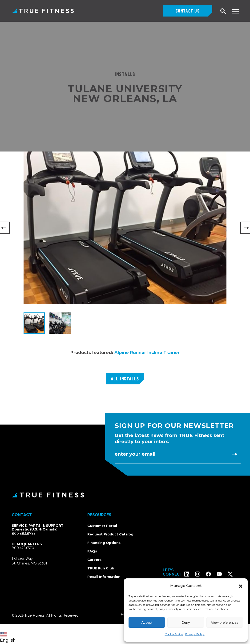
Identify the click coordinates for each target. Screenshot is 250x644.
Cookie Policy (174, 634)
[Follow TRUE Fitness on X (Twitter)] (236, 574)
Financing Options (104, 543)
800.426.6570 (23, 548)
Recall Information (104, 577)
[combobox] (9, 634)
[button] (241, 586)
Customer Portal (102, 526)
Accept (147, 622)
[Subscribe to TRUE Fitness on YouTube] (225, 574)
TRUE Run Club (101, 568)
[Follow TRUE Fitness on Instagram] (203, 574)
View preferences (225, 622)
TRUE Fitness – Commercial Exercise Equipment (43, 11)
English (8, 637)
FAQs (92, 551)
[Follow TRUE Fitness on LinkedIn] (192, 574)
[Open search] (223, 11)
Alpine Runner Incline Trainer (147, 353)
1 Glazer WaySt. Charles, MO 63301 (35, 561)
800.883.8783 (24, 534)
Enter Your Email (135, 454)
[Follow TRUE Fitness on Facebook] (214, 574)
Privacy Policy (195, 634)
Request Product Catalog (110, 534)
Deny (186, 622)
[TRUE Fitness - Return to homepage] (125, 495)
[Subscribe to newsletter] (235, 454)
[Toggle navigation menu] (235, 11)
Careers (94, 560)
